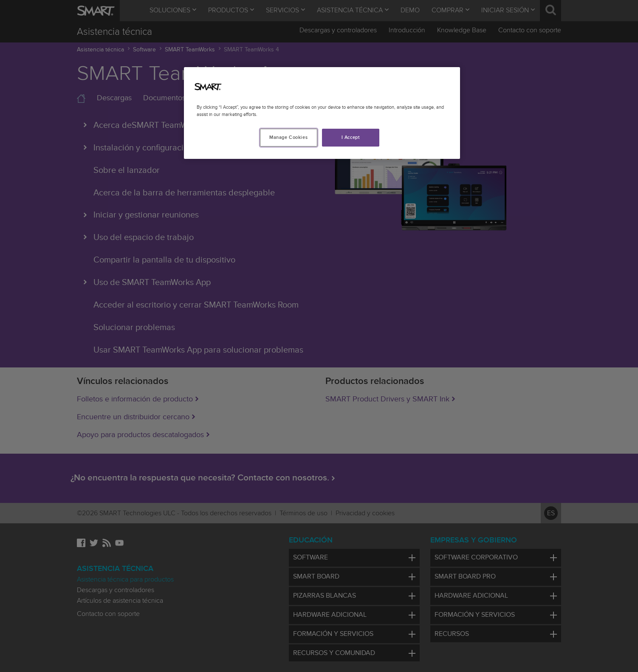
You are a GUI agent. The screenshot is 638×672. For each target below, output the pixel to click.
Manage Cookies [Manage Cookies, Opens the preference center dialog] (288, 137)
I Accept (351, 137)
